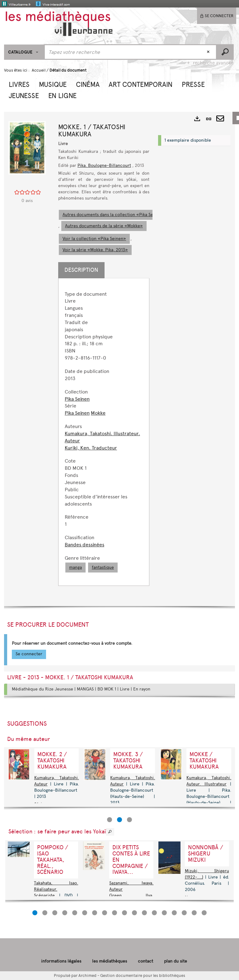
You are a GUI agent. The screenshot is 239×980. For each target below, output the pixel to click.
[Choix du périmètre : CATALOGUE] (24, 52)
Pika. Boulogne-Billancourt (104, 165)
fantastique (103, 567)
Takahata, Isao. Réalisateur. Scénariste (56, 889)
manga (75, 567)
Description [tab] (81, 270)
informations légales (61, 961)
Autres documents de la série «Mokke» (104, 226)
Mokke (98, 413)
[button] (19, 84)
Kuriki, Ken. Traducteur (91, 448)
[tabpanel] (104, 432)
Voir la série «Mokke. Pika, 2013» (95, 250)
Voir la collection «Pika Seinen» (94, 239)
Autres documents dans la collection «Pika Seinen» (114, 215)
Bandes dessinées (84, 545)
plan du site (176, 961)
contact (145, 961)
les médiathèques (110, 961)
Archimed (87, 975)
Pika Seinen (77, 399)
